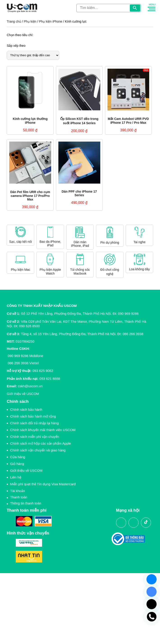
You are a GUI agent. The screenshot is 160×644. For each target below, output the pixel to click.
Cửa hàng (18, 457)
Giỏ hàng (17, 464)
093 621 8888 (50, 379)
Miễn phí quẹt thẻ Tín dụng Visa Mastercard (43, 484)
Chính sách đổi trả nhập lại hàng (34, 423)
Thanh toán (19, 497)
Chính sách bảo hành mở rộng (33, 416)
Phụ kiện (30, 21)
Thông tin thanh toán (26, 503)
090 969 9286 (128, 314)
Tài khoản (18, 491)
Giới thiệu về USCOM (23, 394)
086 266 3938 (133, 334)
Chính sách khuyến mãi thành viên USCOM (43, 430)
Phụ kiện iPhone (51, 21)
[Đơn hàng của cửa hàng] (33, 55)
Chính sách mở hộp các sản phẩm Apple (41, 443)
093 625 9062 (43, 371)
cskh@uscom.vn (30, 386)
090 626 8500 (30, 326)
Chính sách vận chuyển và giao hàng (38, 450)
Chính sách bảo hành (26, 409)
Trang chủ (14, 21)
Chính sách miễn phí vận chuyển (35, 437)
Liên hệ (16, 477)
